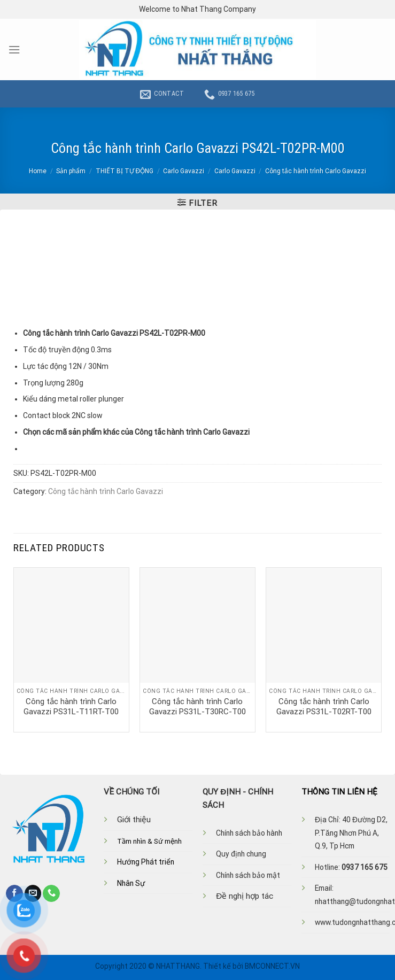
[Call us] (51, 893)
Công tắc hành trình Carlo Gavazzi (316, 171)
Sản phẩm (71, 171)
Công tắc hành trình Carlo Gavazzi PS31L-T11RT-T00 (71, 707)
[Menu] (14, 50)
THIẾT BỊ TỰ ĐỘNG (125, 171)
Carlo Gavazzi (184, 171)
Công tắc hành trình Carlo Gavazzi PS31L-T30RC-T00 (197, 707)
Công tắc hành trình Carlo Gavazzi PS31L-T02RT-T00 (324, 707)
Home (38, 171)
